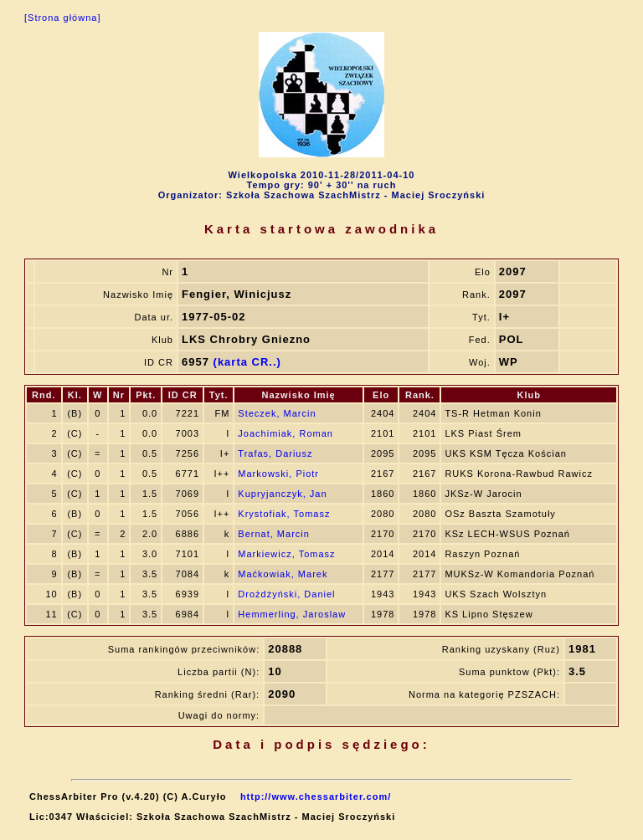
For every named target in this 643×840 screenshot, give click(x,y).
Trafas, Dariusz (275, 453)
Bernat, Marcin (274, 534)
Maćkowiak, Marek (283, 574)
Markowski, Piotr (278, 474)
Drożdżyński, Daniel (286, 594)
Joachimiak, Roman (285, 433)
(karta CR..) (247, 362)
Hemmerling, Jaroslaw (292, 614)
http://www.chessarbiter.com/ (316, 796)
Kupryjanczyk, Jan (282, 494)
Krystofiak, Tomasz (284, 514)
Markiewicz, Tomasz (286, 554)
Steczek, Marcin (277, 413)
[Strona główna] (62, 18)
